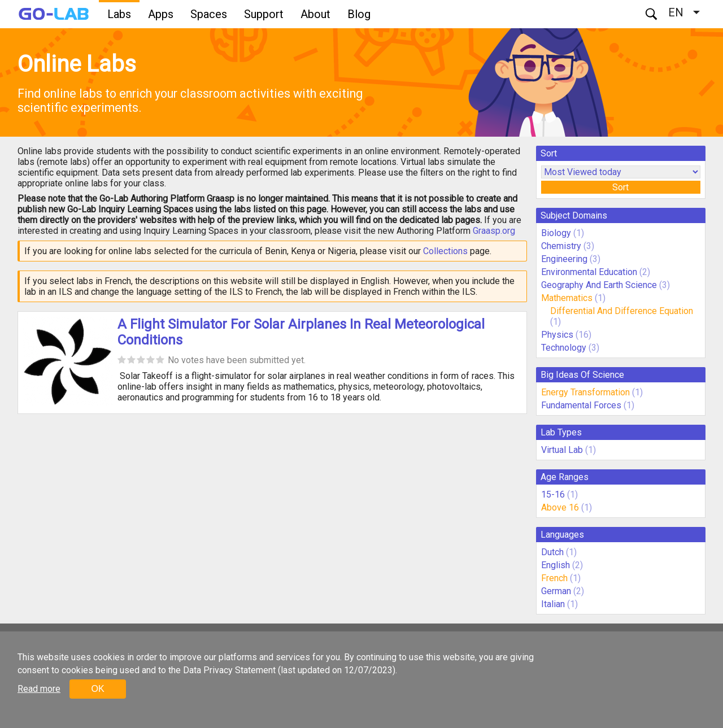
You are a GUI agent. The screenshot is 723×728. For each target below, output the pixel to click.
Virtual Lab (562, 450)
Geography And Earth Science (599, 285)
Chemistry (561, 246)
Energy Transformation (585, 392)
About (315, 14)
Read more (39, 689)
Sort (620, 187)
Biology (556, 233)
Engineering (564, 259)
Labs (119, 14)
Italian (553, 604)
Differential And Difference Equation (622, 311)
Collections (445, 251)
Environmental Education (589, 272)
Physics (557, 335)
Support (264, 14)
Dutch (552, 552)
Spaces (209, 14)
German (556, 591)
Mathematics (567, 298)
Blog (359, 14)
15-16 (553, 494)
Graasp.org (494, 231)
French (554, 578)
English (556, 565)
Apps (161, 14)
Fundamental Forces (581, 405)
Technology (564, 348)
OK (97, 689)
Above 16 (560, 507)
